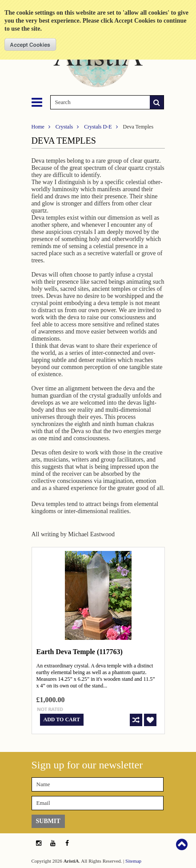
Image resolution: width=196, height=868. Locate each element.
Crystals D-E (98, 127)
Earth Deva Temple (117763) (80, 652)
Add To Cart (62, 719)
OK (30, 44)
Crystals (64, 127)
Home (38, 127)
